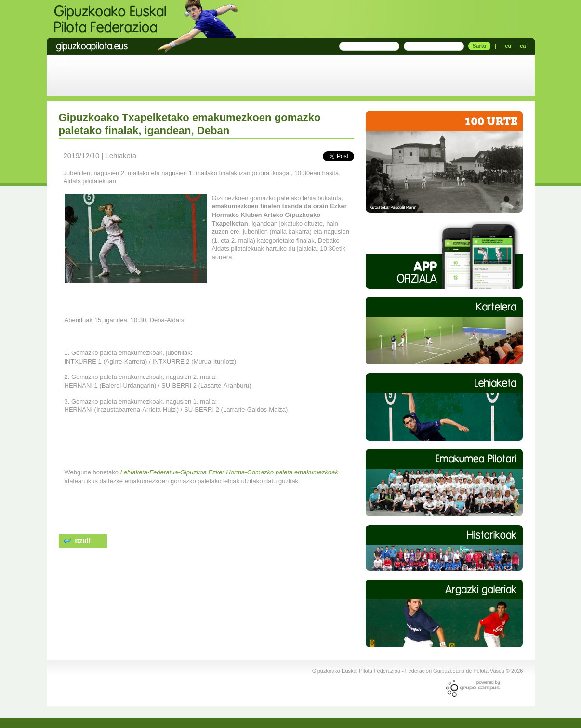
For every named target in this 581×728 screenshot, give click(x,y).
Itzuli (77, 541)
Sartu (479, 46)
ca (523, 46)
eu (508, 46)
